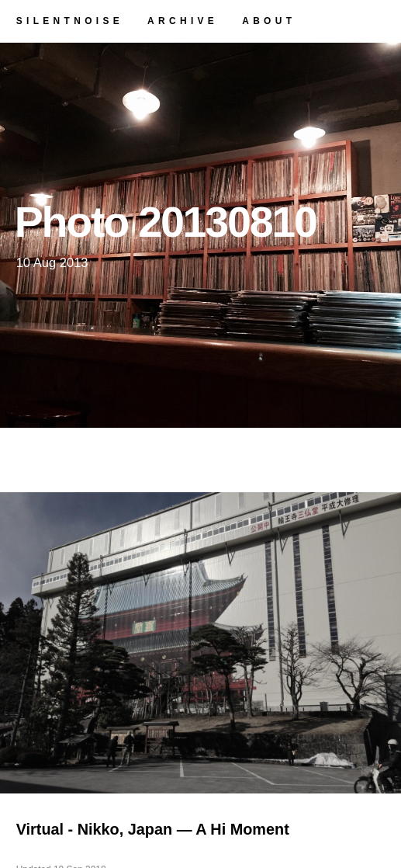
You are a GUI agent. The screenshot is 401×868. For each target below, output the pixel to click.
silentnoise (70, 21)
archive (183, 21)
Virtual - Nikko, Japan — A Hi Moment (153, 829)
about (269, 21)
